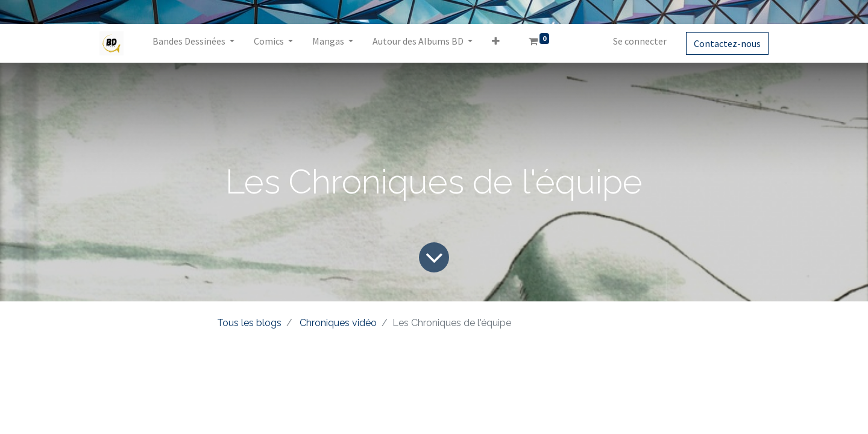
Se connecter (640, 41)
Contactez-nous (727, 43)
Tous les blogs (249, 323)
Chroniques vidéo (338, 323)
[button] (496, 43)
